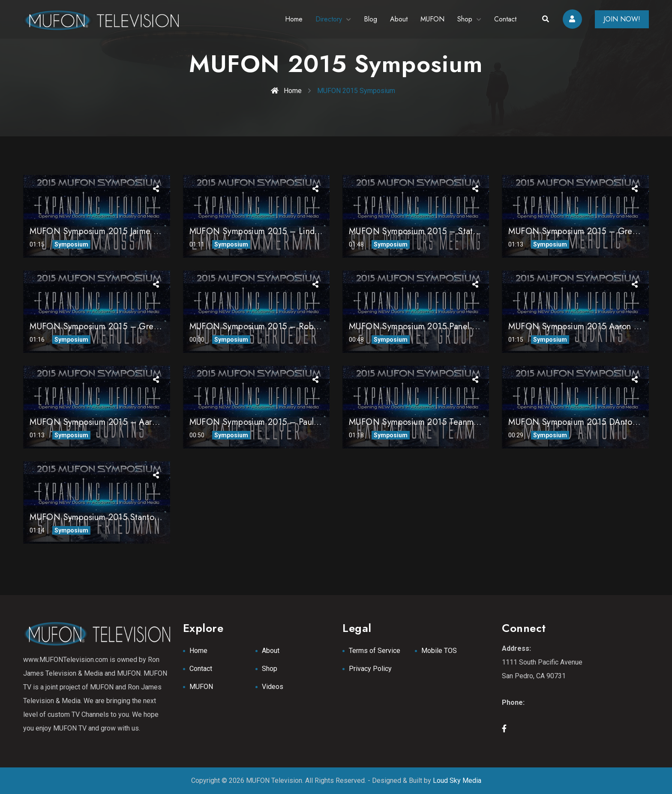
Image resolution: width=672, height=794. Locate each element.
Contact (505, 19)
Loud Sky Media (457, 780)
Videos (273, 687)
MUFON (432, 19)
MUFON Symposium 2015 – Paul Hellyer (267, 422)
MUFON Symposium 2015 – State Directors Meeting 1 (452, 231)
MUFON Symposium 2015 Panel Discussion (430, 326)
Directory (329, 19)
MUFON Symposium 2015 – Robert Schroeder (278, 326)
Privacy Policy (370, 669)
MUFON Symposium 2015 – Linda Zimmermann (280, 231)
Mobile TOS (439, 651)
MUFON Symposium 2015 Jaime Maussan (108, 231)
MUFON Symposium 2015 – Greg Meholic (110, 326)
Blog (370, 19)
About (399, 19)
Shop (465, 19)
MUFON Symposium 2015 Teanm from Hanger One (447, 422)
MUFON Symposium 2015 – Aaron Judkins (109, 422)
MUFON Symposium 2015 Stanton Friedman (113, 517)
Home (294, 19)
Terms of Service (375, 651)
